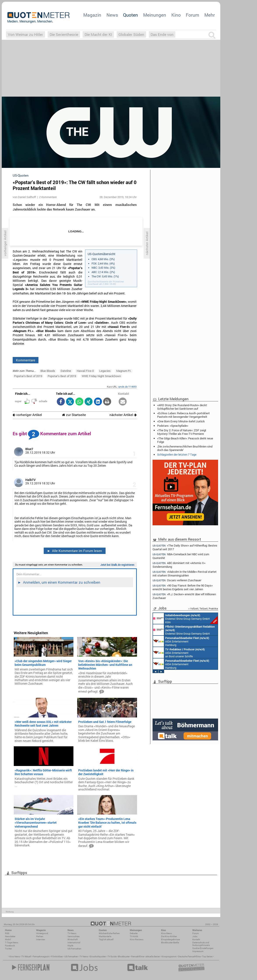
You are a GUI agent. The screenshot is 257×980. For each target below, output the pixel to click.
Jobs (195, 936)
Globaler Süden (131, 34)
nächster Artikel (123, 415)
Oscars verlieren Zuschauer (177, 580)
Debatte (134, 933)
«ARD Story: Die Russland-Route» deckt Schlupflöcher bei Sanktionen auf (182, 407)
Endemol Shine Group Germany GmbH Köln (185, 618)
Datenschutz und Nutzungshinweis (201, 944)
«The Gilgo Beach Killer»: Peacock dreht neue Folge (185, 440)
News (112, 15)
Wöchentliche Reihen (109, 933)
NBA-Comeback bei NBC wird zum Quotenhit (181, 556)
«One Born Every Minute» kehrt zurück (181, 421)
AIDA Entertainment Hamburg (181, 641)
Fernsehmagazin (41, 957)
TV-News (72, 933)
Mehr (210, 15)
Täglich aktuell (106, 939)
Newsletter (10, 936)
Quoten (130, 15)
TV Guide (112, 957)
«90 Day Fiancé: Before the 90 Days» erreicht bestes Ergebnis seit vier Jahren (183, 587)
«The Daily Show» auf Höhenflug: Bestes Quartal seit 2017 (185, 547)
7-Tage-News (12, 943)
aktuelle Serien (153, 957)
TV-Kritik (134, 936)
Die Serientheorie (64, 34)
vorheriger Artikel (27, 415)
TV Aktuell (26, 957)
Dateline (66, 371)
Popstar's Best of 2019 (28, 376)
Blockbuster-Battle (170, 943)
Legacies (105, 371)
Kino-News (166, 933)
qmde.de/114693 (127, 387)
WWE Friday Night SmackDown (101, 376)
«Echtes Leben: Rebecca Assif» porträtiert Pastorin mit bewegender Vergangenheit (183, 415)
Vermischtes (74, 936)
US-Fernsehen (74, 949)
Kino (176, 15)
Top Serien (207, 957)
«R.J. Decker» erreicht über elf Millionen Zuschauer (184, 596)
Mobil (8, 939)
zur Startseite (74, 415)
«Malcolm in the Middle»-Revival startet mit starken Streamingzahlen (185, 574)
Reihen (40, 936)
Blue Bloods (48, 371)
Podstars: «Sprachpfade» (173, 426)
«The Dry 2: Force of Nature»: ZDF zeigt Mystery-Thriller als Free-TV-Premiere (182, 432)
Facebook (10, 946)
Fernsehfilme (138, 957)
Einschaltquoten (98, 957)
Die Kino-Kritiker (169, 936)
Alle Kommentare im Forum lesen (75, 551)
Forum (192, 15)
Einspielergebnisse (170, 939)
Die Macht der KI (98, 34)
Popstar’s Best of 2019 (62, 376)
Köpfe (70, 946)
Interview (41, 939)
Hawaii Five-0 (85, 371)
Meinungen (155, 15)
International (74, 943)
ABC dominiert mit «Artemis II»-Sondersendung (179, 565)
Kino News (15, 957)
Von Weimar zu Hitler (25, 34)
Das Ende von (162, 34)
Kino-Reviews (137, 939)
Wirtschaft (73, 939)
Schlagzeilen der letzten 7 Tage (177, 454)
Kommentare (26, 360)
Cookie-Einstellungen (203, 948)
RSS (7, 933)
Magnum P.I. (124, 371)
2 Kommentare (48, 197)
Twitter (8, 949)
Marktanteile (105, 936)
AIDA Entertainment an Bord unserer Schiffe (179, 653)
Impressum (198, 951)
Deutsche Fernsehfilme (189, 957)
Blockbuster (124, 957)
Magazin (92, 15)
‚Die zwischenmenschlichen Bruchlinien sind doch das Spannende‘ (185, 448)
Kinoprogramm (169, 957)
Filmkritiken (57, 957)
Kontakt (196, 939)
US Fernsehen (71, 957)
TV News (84, 957)
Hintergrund (42, 933)
